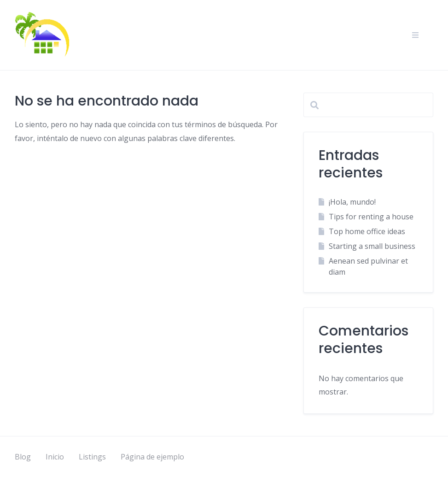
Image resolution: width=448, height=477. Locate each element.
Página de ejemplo (152, 457)
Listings (92, 457)
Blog (23, 457)
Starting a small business (372, 246)
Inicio (55, 457)
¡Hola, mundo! (352, 202)
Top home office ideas (367, 231)
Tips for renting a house (371, 217)
